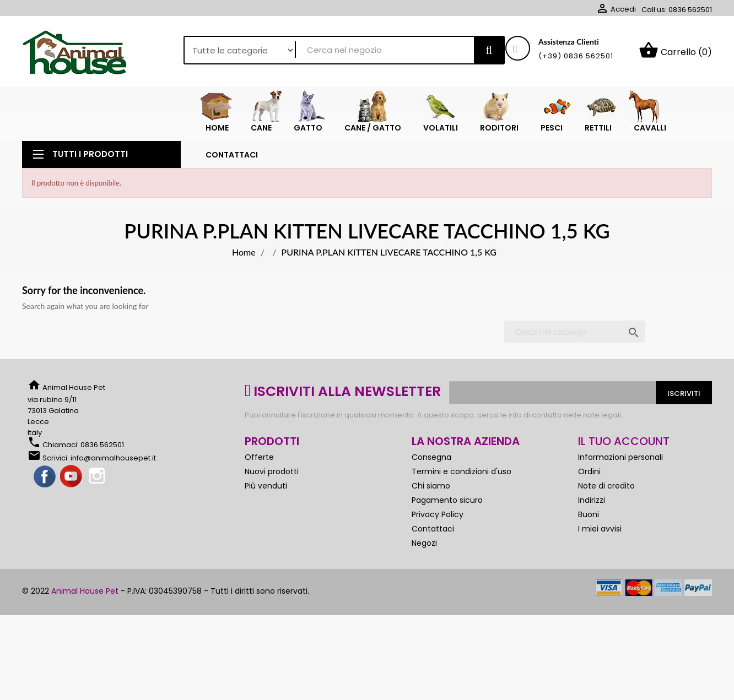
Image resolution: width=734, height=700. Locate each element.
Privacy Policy (438, 533)
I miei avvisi (600, 547)
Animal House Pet (85, 609)
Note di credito (606, 504)
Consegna (431, 475)
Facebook (45, 495)
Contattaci (433, 547)
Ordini (589, 490)
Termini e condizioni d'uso (462, 490)
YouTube (72, 495)
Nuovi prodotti (272, 490)
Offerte (259, 475)
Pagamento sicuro (447, 518)
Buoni (589, 533)
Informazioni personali (620, 475)
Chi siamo (431, 504)
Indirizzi (592, 518)
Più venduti (266, 504)
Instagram (98, 495)
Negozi (424, 561)
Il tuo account (624, 459)
